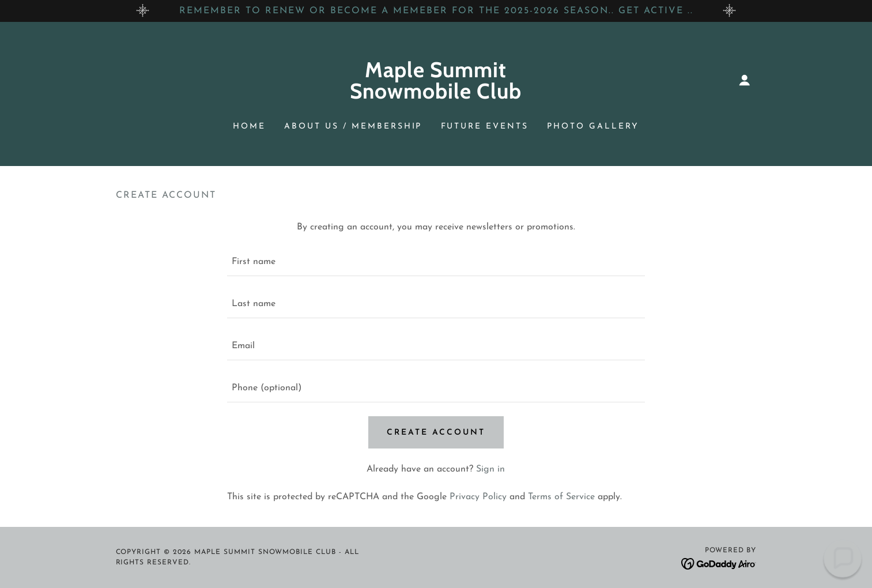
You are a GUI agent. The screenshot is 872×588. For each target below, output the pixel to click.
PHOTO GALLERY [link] (593, 127)
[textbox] (436, 262)
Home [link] (249, 127)
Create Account (436, 433)
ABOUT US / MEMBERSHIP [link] (353, 127)
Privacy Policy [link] (478, 497)
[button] (745, 80)
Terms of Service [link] (561, 497)
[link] (436, 96)
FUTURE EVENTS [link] (485, 127)
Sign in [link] (490, 469)
